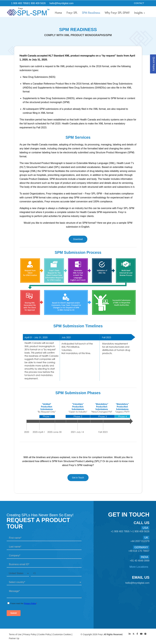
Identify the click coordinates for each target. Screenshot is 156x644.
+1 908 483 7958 (120, 531)
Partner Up (14, 638)
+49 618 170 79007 (139, 551)
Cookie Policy (45, 634)
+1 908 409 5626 (140, 531)
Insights (140, 13)
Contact (139, 3)
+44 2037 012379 (140, 541)
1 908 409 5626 (37, 3)
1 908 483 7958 (20, 3)
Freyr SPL (72, 13)
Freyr (100, 634)
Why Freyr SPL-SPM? (117, 13)
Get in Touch (78, 478)
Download (78, 239)
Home (58, 13)
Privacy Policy (30, 634)
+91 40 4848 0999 (140, 561)
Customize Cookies (62, 634)
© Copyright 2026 (89, 634)
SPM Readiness (91, 13)
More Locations (139, 567)
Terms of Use (15, 634)
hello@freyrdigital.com (61, 3)
